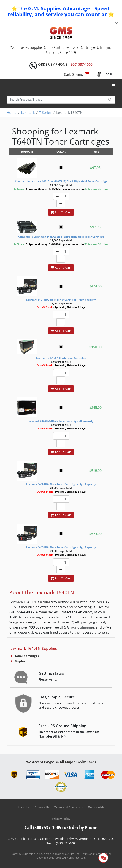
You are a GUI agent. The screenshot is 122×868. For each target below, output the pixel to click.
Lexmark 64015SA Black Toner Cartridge (61, 358)
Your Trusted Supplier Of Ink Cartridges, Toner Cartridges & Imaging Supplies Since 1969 (61, 50)
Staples (19, 661)
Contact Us (42, 807)
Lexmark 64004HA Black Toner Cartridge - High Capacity (61, 484)
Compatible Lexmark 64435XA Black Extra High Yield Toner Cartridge (61, 237)
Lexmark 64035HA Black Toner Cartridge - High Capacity (61, 547)
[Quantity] (65, 196)
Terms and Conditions (69, 807)
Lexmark (28, 113)
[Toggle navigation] (114, 84)
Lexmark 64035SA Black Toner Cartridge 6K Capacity (61, 421)
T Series (45, 113)
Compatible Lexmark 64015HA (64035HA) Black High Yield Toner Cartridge (61, 181)
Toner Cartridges (26, 656)
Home (12, 113)
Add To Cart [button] (61, 212)
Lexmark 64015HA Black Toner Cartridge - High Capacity (61, 300)
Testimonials (96, 807)
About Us (24, 807)
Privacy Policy (61, 819)
